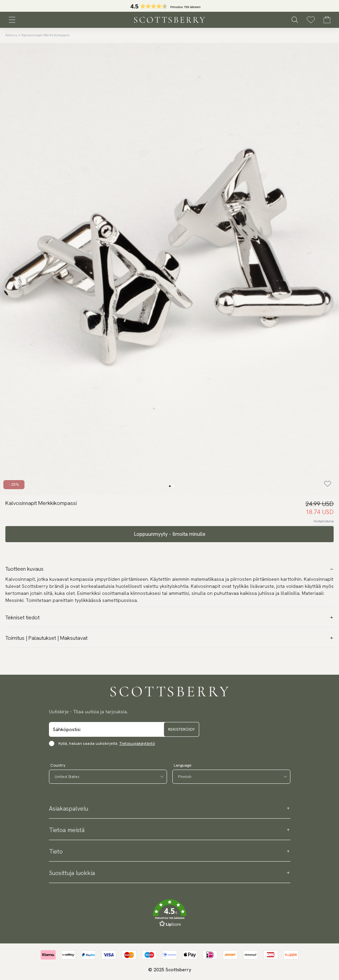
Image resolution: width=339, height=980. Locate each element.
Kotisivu (11, 35)
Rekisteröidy (181, 729)
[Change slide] (170, 486)
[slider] (170, 6)
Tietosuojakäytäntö (137, 743)
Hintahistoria (324, 521)
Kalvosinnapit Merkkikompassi (46, 35)
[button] (170, 8)
